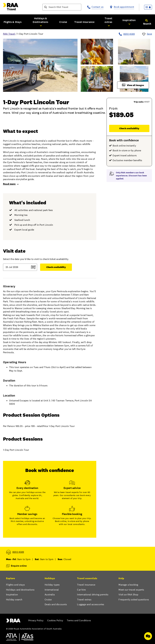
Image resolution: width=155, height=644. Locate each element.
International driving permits (93, 595)
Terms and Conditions (79, 620)
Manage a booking (128, 585)
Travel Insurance (84, 22)
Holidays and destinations (20, 590)
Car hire (81, 590)
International (52, 590)
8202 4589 (129, 34)
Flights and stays (15, 585)
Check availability (129, 128)
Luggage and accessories (91, 604)
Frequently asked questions (134, 600)
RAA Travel (9, 34)
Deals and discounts (56, 604)
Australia (50, 595)
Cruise (63, 22)
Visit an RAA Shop (128, 595)
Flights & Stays (13, 22)
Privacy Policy (36, 620)
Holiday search (14, 600)
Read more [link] (11, 184)
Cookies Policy (55, 620)
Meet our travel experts (131, 590)
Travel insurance (86, 585)
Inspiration (12, 595)
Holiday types (52, 585)
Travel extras (84, 600)
